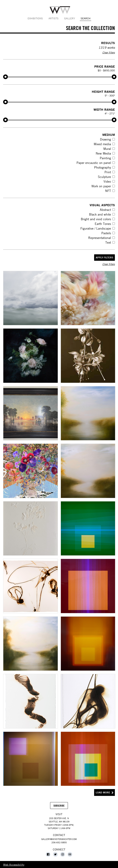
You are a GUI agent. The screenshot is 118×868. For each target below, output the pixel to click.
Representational (100, 238)
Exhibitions (35, 18)
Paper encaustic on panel (94, 163)
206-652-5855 (59, 842)
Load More (103, 792)
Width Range (104, 109)
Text (108, 242)
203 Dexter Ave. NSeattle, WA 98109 (59, 820)
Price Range (105, 66)
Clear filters (109, 52)
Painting (105, 158)
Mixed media (102, 144)
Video (107, 181)
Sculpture (104, 177)
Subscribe (61, 806)
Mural (107, 149)
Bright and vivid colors (96, 219)
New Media (103, 153)
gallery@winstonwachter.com (59, 839)
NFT (108, 191)
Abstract (105, 210)
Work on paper (101, 186)
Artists (54, 18)
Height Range (103, 91)
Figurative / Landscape (96, 228)
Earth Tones (103, 224)
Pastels (106, 233)
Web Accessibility (14, 864)
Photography (103, 167)
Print (108, 172)
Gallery (70, 18)
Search (86, 18)
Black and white (100, 214)
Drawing (105, 139)
